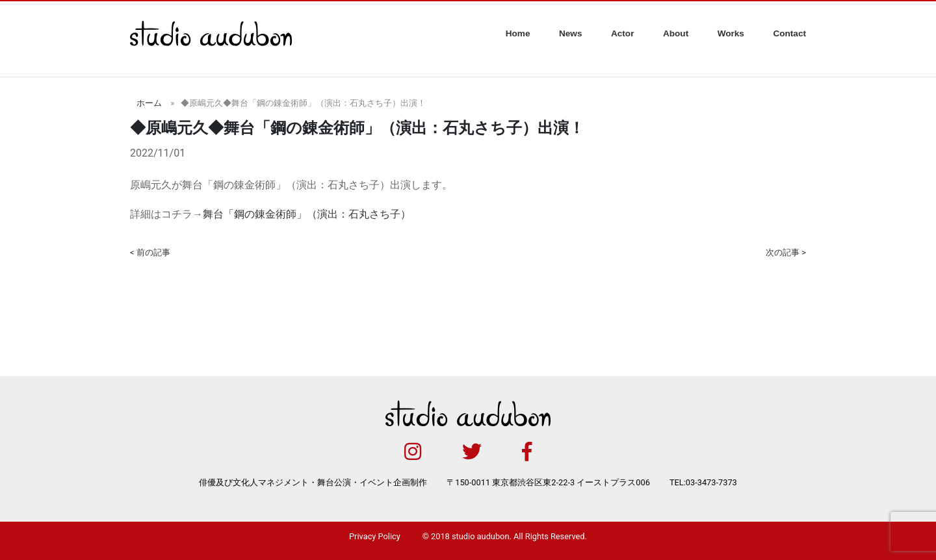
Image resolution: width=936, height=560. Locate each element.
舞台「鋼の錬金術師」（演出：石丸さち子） (307, 214)
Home (518, 33)
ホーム (149, 103)
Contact (789, 33)
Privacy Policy (375, 536)
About (676, 33)
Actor (623, 33)
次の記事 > (786, 252)
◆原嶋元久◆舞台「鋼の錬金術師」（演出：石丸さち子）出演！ (303, 103)
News (571, 33)
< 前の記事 (150, 252)
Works (731, 33)
